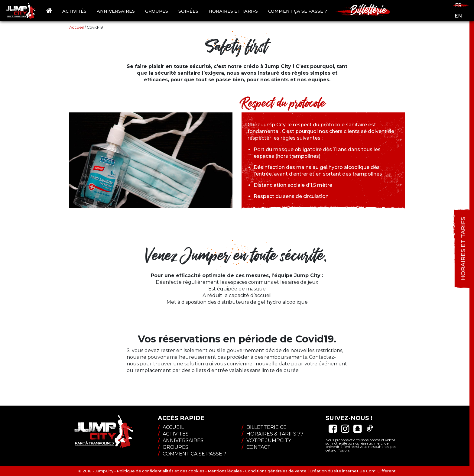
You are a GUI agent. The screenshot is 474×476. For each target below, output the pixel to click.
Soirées (188, 11)
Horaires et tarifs (233, 11)
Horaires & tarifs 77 (273, 434)
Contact (256, 447)
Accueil (76, 27)
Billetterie (369, 9)
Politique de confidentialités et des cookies (161, 471)
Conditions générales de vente (276, 471)
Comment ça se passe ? (298, 11)
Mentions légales (225, 471)
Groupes (157, 11)
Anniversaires (116, 11)
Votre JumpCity (266, 440)
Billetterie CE (264, 427)
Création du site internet (334, 471)
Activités (74, 11)
